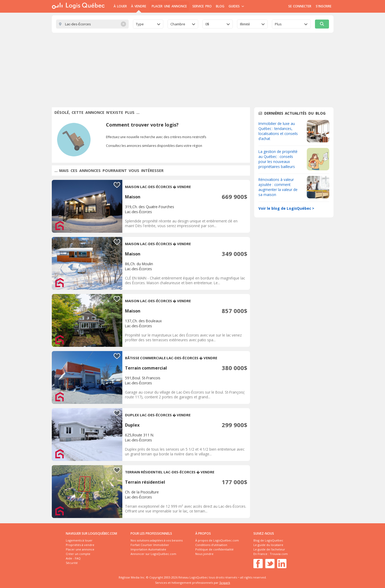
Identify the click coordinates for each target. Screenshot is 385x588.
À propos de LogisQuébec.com (217, 540)
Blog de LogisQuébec (268, 540)
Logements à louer (79, 540)
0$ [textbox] (207, 24)
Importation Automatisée (148, 549)
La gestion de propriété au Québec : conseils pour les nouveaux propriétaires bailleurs (278, 159)
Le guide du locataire (268, 545)
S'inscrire (324, 6)
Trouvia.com (279, 554)
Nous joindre (204, 554)
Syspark (225, 583)
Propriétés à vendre (80, 545)
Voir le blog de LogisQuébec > (286, 208)
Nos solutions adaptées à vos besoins (157, 540)
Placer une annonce (169, 6)
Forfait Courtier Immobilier (150, 545)
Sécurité (72, 563)
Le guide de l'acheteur (269, 549)
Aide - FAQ (73, 558)
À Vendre (139, 6)
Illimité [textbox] (245, 24)
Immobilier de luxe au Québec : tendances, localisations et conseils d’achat (278, 131)
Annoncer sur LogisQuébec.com (153, 554)
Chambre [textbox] (178, 24)
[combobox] (148, 24)
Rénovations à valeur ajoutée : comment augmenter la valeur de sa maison (278, 187)
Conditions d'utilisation (211, 545)
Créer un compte (78, 554)
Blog (220, 6)
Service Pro (202, 6)
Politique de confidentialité (214, 549)
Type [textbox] (140, 24)
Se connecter (300, 6)
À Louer (120, 6)
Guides (236, 6)
